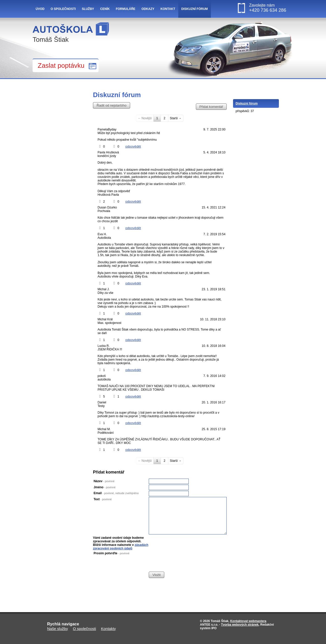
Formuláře (126, 9)
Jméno (104, 487)
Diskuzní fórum (195, 9)
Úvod (40, 9)
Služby (88, 9)
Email (116, 493)
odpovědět (133, 146)
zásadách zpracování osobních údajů (121, 547)
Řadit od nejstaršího (111, 105)
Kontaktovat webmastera (248, 621)
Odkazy (148, 9)
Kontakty (108, 629)
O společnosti (63, 9)
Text (103, 499)
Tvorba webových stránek (240, 625)
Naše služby (58, 629)
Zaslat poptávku (61, 65)
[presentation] (187, 561)
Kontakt (168, 9)
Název (104, 481)
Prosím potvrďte (111, 553)
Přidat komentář (211, 107)
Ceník (105, 9)
